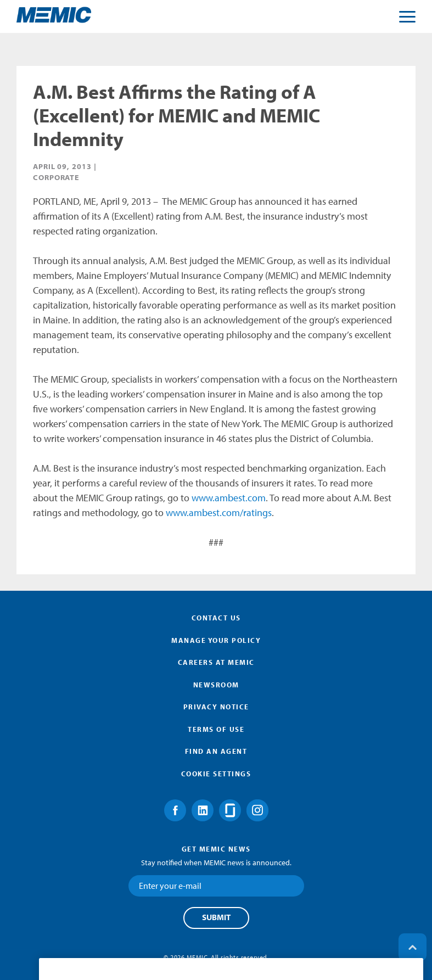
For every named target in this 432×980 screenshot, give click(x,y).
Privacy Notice (216, 707)
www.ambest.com (229, 498)
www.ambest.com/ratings (219, 513)
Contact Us (216, 618)
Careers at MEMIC (216, 662)
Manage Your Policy (216, 640)
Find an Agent (216, 751)
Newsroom (216, 685)
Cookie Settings (216, 774)
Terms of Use (216, 729)
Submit (216, 917)
